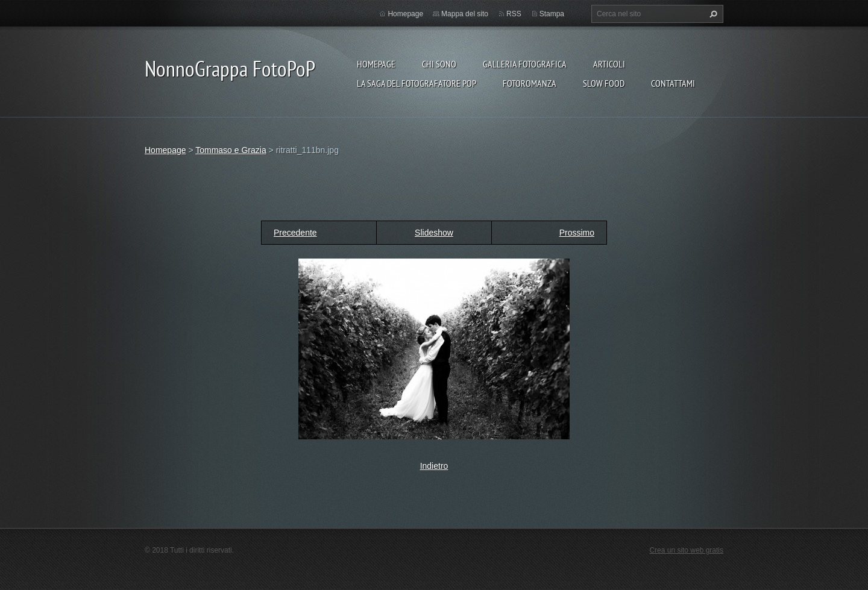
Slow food (604, 83)
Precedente (295, 233)
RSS (514, 14)
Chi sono (439, 64)
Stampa (552, 14)
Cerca (712, 14)
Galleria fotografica (525, 64)
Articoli (609, 64)
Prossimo (577, 233)
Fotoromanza (530, 83)
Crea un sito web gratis (686, 550)
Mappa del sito (465, 14)
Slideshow (434, 233)
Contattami (673, 83)
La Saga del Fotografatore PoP (417, 83)
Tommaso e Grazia (231, 150)
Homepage (376, 64)
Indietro (434, 466)
